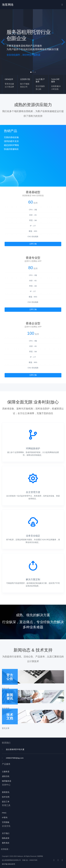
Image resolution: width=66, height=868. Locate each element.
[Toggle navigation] (62, 5)
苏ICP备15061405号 (9, 864)
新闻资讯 (6, 792)
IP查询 (5, 818)
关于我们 (6, 833)
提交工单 (6, 802)
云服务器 (6, 772)
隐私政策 (6, 838)
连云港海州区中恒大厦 (15, 749)
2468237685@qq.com (15, 758)
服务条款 (6, 843)
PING (4, 813)
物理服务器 (7, 781)
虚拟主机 (6, 776)
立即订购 (33, 244)
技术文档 (6, 797)
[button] (3, 42)
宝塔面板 (6, 822)
